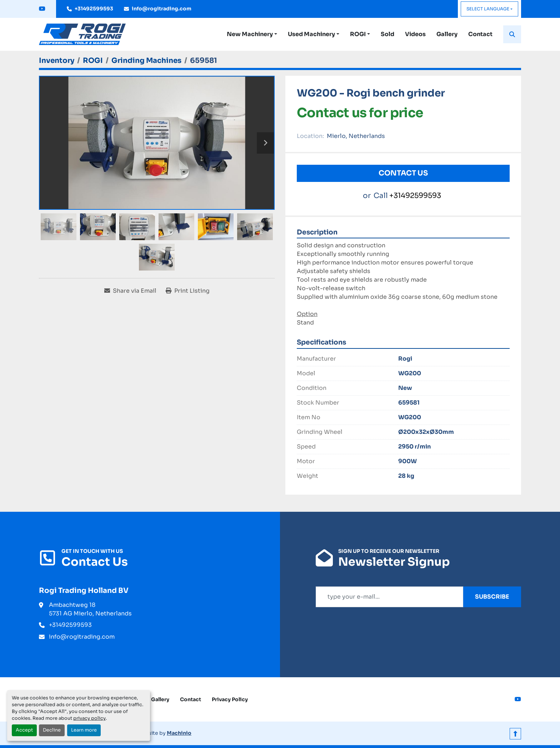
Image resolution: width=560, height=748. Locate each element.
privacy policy (89, 718)
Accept (24, 730)
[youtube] (42, 9)
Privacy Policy (230, 699)
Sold (387, 34)
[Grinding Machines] (146, 61)
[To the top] (515, 733)
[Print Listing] (188, 291)
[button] (252, 34)
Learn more (84, 730)
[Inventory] (57, 61)
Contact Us (403, 173)
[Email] (389, 597)
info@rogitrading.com (162, 9)
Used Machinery (311, 34)
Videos (415, 34)
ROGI (358, 34)
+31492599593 (94, 9)
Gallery (447, 34)
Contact (480, 34)
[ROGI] (93, 61)
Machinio (179, 733)
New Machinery (250, 34)
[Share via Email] (130, 291)
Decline (52, 730)
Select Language (488, 9)
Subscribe (492, 597)
